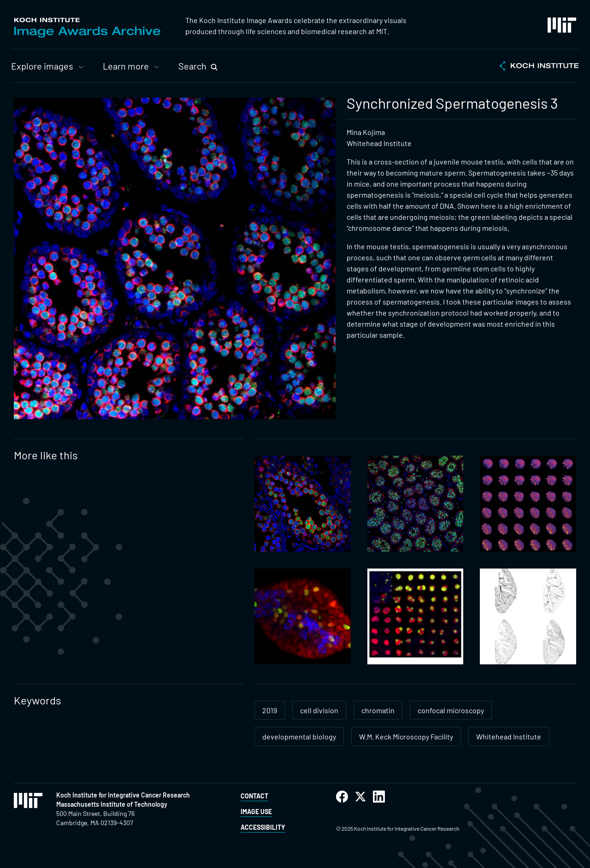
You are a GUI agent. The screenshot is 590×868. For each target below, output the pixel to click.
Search (192, 66)
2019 (270, 710)
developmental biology (299, 736)
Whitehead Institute (509, 736)
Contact (254, 796)
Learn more (126, 66)
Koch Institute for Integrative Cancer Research (123, 795)
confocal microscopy (451, 710)
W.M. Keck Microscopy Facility (406, 736)
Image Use (256, 812)
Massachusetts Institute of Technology (112, 804)
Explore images (42, 66)
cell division (319, 710)
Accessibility (263, 827)
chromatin (378, 710)
